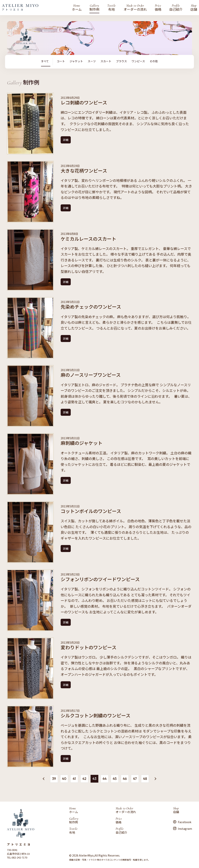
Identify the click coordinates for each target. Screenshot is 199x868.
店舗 (194, 8)
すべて (45, 61)
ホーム (77, 8)
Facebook (185, 822)
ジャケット (76, 61)
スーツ (92, 61)
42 (84, 778)
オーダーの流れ (135, 8)
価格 (158, 8)
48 (145, 778)
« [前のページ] (44, 778)
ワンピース (138, 61)
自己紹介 (176, 8)
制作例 (94, 8)
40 (64, 778)
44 (104, 778)
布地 (111, 8)
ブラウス (121, 61)
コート (61, 61)
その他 (154, 61)
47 (135, 778)
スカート (106, 61)
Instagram (185, 828)
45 (115, 778)
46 (125, 778)
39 (54, 778)
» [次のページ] (155, 779)
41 (74, 778)
